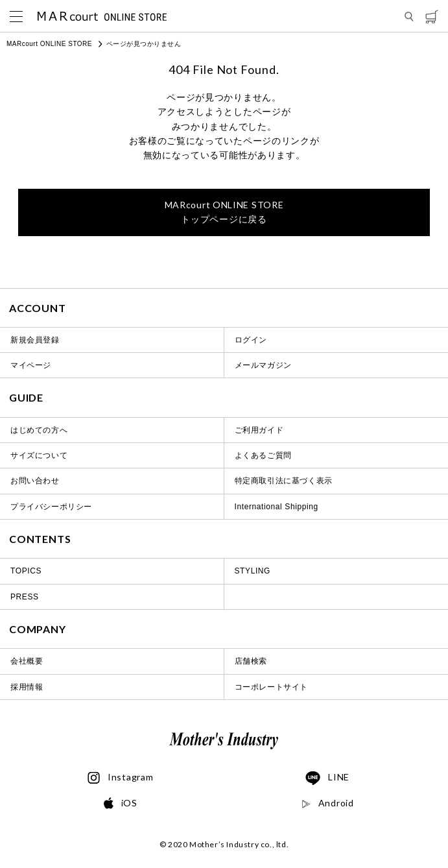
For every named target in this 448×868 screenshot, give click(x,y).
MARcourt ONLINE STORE (49, 44)
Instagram (120, 778)
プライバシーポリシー (51, 507)
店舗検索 (251, 661)
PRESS (25, 597)
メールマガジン (263, 365)
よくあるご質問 (263, 455)
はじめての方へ (39, 430)
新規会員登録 (35, 340)
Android (328, 803)
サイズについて (39, 455)
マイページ (31, 365)
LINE (327, 778)
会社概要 (27, 661)
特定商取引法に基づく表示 (284, 481)
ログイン (251, 340)
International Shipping (277, 507)
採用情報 (27, 687)
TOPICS (26, 571)
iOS (121, 803)
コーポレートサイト (271, 687)
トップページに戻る (224, 212)
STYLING (253, 571)
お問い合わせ (35, 481)
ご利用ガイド (259, 430)
